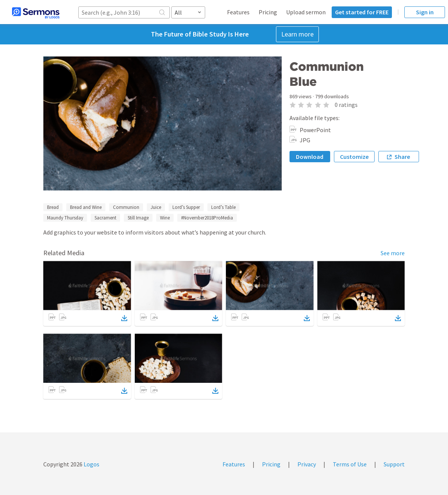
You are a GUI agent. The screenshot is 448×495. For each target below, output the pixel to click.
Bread (53, 207)
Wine (165, 218)
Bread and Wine (86, 207)
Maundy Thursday (65, 218)
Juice (156, 207)
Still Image (138, 218)
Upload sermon (306, 12)
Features (238, 12)
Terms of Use (350, 464)
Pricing (268, 12)
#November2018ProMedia (207, 218)
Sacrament (105, 218)
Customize (354, 157)
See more (393, 253)
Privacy (307, 464)
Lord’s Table (223, 207)
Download (310, 157)
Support (394, 464)
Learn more (297, 34)
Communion (126, 207)
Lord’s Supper (186, 207)
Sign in (425, 12)
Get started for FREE (362, 12)
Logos (91, 464)
